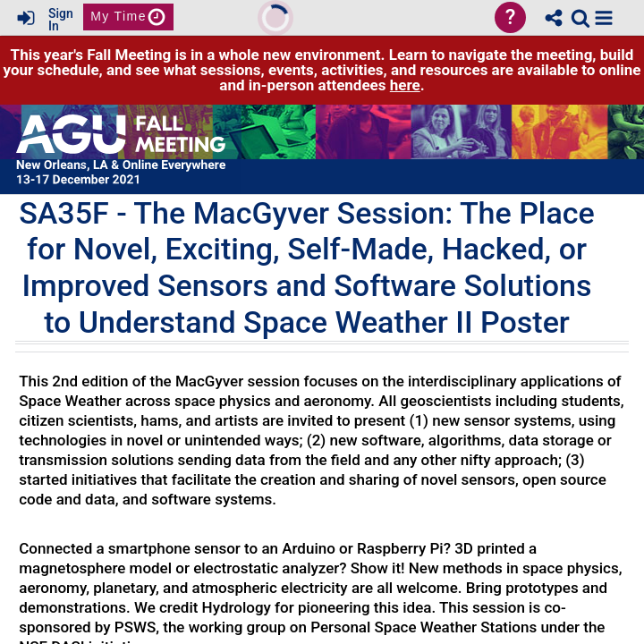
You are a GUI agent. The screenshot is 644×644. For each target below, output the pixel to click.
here (405, 85)
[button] (604, 18)
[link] (580, 18)
